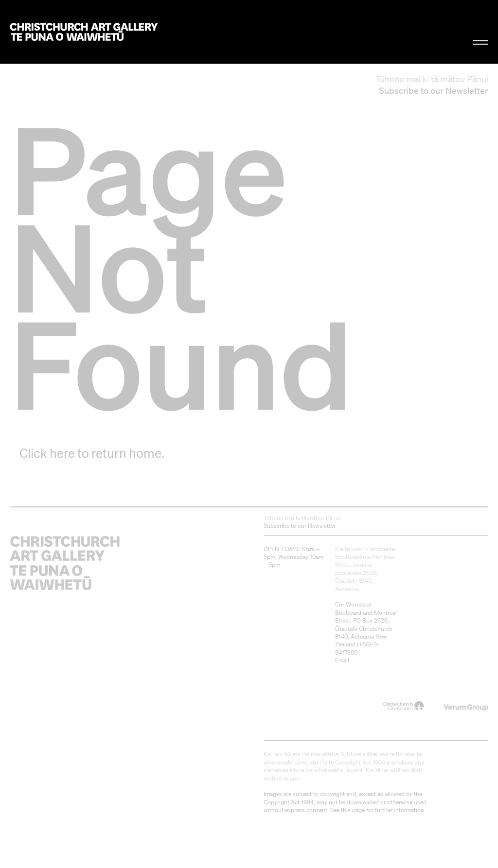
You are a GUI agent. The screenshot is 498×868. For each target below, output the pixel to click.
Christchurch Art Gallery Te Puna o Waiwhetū (84, 32)
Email (342, 660)
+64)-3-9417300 (357, 648)
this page (353, 810)
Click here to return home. (92, 453)
